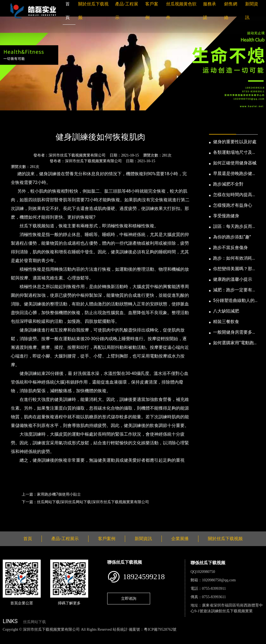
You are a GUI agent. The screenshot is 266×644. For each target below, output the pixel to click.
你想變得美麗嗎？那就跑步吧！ (235, 269)
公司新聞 (53, 122)
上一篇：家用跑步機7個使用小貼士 (51, 494)
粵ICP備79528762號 (160, 629)
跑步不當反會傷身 (230, 248)
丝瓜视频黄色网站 (66, 635)
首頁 (12, 122)
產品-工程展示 (65, 539)
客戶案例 (107, 539)
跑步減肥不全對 (228, 184)
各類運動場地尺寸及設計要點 (235, 153)
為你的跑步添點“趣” (232, 237)
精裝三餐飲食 (226, 322)
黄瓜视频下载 (96, 635)
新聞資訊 (31, 122)
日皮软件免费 (226, 635)
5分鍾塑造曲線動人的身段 (234, 301)
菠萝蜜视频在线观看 (194, 635)
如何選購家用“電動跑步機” (233, 343)
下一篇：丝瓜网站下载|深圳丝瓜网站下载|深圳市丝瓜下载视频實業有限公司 (85, 502)
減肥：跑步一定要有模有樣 (235, 290)
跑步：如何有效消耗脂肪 (235, 259)
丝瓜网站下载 (34, 622)
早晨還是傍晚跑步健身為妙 (235, 174)
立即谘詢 (129, 598)
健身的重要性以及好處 (235, 142)
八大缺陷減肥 (226, 311)
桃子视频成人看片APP (46, 641)
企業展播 (180, 539)
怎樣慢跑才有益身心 (233, 205)
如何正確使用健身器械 (235, 163)
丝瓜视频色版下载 (33, 635)
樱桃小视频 (249, 635)
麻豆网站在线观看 (125, 635)
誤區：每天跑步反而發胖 (235, 227)
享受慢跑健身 (226, 216)
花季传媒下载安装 (159, 635)
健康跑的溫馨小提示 (233, 279)
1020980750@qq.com (219, 580)
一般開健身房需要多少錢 (235, 333)
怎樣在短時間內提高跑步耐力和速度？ (235, 195)
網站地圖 (8, 635)
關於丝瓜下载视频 (225, 539)
